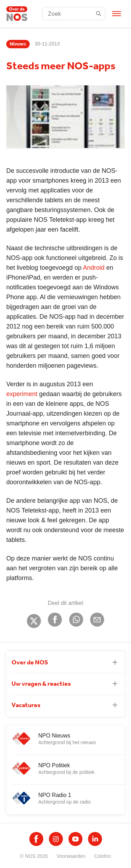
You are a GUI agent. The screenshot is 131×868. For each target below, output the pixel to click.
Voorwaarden (71, 856)
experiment (22, 394)
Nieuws (18, 44)
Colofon (102, 856)
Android (94, 268)
